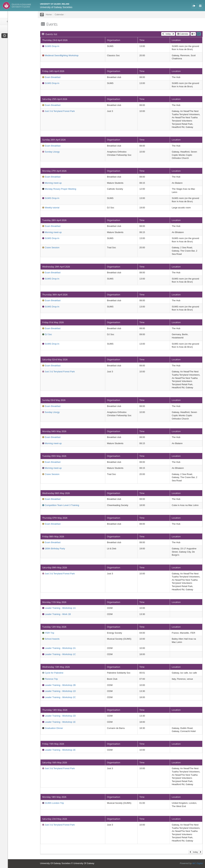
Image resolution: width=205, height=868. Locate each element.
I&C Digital (198, 863)
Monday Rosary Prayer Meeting (61, 189)
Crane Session (52, 247)
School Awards (52, 639)
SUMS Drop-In (52, 46)
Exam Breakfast (53, 77)
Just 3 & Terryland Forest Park (60, 111)
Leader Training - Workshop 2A (60, 648)
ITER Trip (50, 633)
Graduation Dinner (54, 728)
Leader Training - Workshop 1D (60, 691)
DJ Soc (48, 334)
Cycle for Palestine (54, 673)
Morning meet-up (53, 183)
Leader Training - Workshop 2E (60, 750)
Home (49, 14)
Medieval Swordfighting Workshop (62, 55)
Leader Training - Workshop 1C (60, 654)
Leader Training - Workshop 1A (60, 608)
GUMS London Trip (54, 803)
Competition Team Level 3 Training (62, 505)
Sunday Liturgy (52, 152)
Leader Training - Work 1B (58, 614)
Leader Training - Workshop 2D (60, 716)
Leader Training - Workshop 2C (60, 697)
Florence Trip (51, 679)
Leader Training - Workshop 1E (60, 722)
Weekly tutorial (52, 208)
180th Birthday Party (55, 549)
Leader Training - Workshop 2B (60, 685)
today (168, 34)
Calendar (183, 34)
